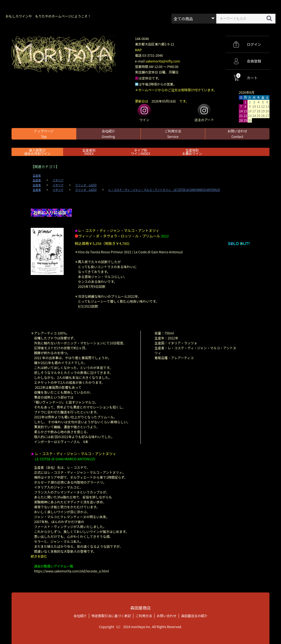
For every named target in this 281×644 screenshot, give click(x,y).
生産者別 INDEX (89, 152)
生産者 (37, 175)
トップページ (44, 134)
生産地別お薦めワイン (192, 152)
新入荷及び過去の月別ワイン (37, 152)
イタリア (58, 180)
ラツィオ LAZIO (86, 185)
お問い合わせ (237, 134)
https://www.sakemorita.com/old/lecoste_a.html (71, 571)
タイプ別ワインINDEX (140, 152)
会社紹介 (108, 134)
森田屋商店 (140, 608)
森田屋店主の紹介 (194, 615)
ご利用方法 (173, 134)
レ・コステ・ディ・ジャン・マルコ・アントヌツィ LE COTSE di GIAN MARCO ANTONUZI (164, 190)
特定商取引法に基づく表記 (111, 615)
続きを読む (39, 556)
